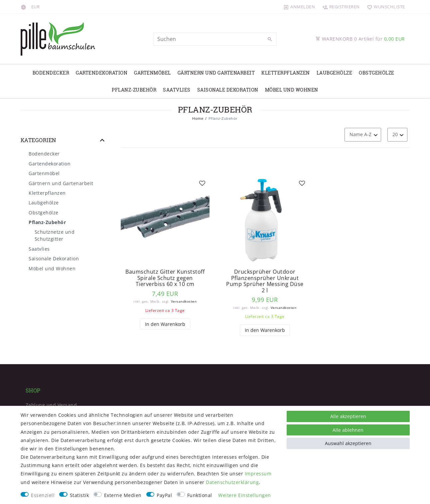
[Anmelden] (299, 7)
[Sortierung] (363, 135)
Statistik (79, 495)
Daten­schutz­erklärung (232, 482)
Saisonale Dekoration (228, 90)
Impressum (258, 474)
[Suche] (270, 39)
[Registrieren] (341, 7)
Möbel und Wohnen (292, 90)
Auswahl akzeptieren (348, 443)
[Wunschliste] (385, 7)
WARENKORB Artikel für (360, 39)
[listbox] (165, 220)
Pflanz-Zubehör (134, 90)
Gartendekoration (102, 73)
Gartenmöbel (152, 73)
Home (198, 118)
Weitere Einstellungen (245, 495)
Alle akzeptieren (348, 416)
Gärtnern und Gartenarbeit (216, 73)
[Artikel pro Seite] (397, 135)
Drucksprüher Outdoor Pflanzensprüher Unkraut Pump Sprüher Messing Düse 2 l (265, 281)
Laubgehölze (335, 73)
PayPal (164, 495)
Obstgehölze (377, 73)
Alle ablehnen (348, 430)
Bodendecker (51, 73)
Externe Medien (123, 495)
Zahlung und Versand (51, 405)
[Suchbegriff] (215, 39)
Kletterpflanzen (286, 73)
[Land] (24, 7)
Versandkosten (184, 301)
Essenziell (43, 495)
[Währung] (36, 7)
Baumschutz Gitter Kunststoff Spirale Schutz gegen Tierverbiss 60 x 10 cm (165, 278)
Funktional (200, 495)
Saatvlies (177, 90)
